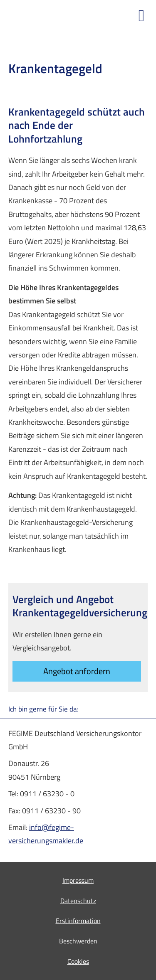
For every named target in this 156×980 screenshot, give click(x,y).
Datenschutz (78, 901)
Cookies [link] (78, 961)
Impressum (78, 880)
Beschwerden (78, 941)
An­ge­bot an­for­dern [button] (77, 671)
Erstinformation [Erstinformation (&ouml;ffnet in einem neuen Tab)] (78, 921)
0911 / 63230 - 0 (47, 794)
